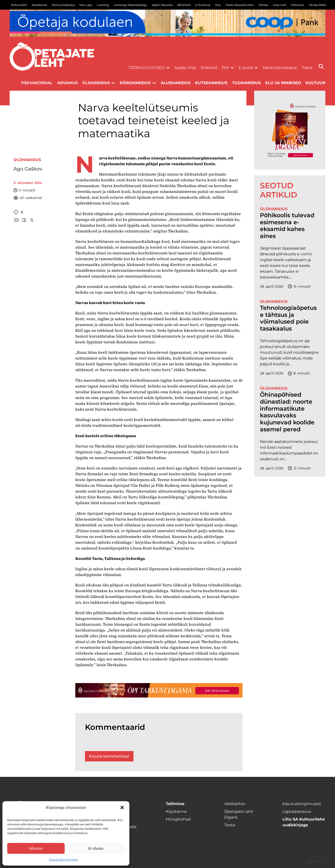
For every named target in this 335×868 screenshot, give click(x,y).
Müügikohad (178, 819)
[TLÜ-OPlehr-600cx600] (290, 130)
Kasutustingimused (63, 859)
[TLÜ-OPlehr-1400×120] (159, 690)
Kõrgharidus (135, 83)
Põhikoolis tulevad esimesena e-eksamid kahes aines (287, 226)
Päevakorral (37, 83)
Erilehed (209, 68)
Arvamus (67, 83)
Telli (225, 68)
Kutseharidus (211, 83)
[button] (122, 807)
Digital (316, 862)
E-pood (246, 68)
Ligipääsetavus (297, 811)
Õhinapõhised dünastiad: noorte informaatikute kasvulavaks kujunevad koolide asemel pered (287, 412)
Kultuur (315, 83)
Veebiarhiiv (235, 804)
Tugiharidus (246, 83)
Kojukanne (176, 811)
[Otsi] (321, 66)
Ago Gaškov (28, 169)
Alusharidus (176, 83)
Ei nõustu (96, 848)
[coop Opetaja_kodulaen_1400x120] (167, 23)
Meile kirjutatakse (280, 68)
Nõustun (36, 848)
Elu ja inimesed (283, 83)
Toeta (307, 68)
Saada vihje (185, 68)
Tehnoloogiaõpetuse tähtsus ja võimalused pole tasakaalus (288, 318)
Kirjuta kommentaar (109, 756)
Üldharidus (96, 83)
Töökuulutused (147, 68)
